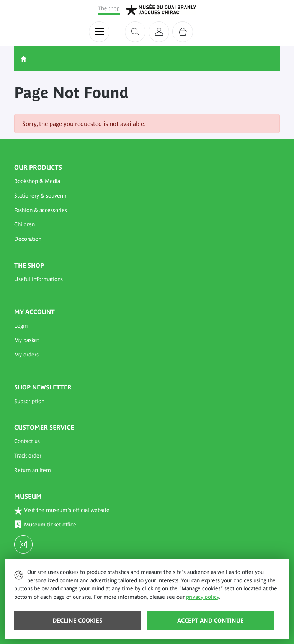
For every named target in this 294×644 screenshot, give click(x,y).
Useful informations (38, 279)
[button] (138, 181)
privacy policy (203, 597)
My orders (26, 355)
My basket (27, 340)
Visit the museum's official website (62, 511)
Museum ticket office (45, 525)
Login (21, 326)
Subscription (29, 401)
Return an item (33, 470)
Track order (28, 456)
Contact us (27, 441)
